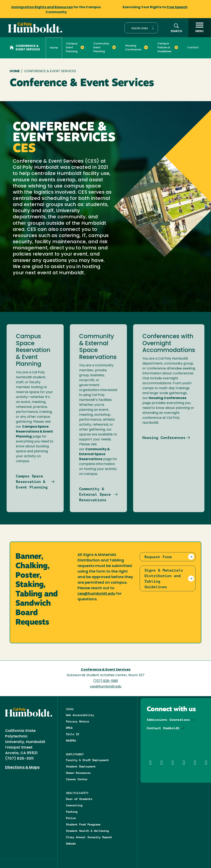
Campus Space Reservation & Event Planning (32, 482)
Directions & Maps (22, 768)
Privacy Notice (77, 721)
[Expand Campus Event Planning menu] (82, 47)
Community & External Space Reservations (95, 494)
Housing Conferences (164, 438)
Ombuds (71, 844)
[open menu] (199, 28)
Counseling (74, 805)
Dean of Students (79, 799)
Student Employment (81, 766)
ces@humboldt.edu (96, 594)
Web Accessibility (80, 715)
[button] (141, 28)
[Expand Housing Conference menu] (146, 47)
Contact (193, 48)
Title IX (73, 734)
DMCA (69, 728)
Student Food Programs (83, 824)
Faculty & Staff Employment (87, 760)
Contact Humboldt (163, 728)
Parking (72, 812)
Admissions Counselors (168, 720)
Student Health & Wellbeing (87, 831)
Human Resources (78, 773)
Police (71, 818)
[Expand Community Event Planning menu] (114, 47)
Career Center (77, 779)
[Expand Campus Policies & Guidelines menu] (176, 47)
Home (54, 48)
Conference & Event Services (25, 48)
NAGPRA (71, 741)
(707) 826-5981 (106, 681)
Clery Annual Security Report (89, 837)
